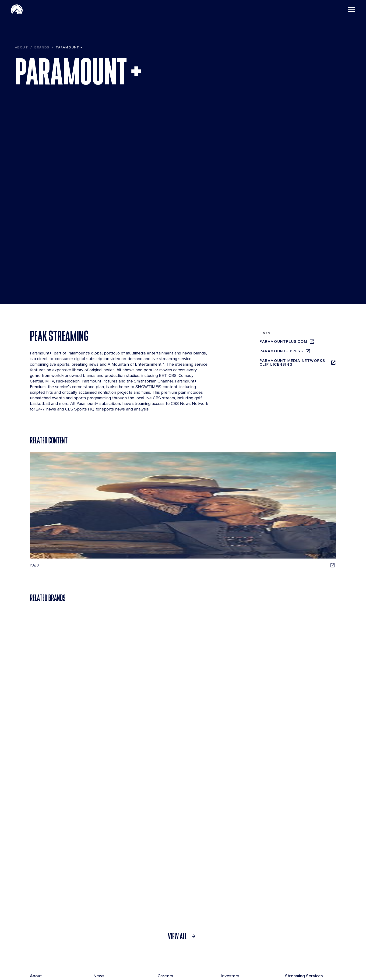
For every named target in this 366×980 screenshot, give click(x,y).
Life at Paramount (174, 877)
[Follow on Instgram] (297, 956)
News (99, 858)
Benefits (165, 868)
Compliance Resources (51, 915)
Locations (166, 886)
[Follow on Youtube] (333, 956)
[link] (183, 819)
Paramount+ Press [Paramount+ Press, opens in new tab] (285, 353)
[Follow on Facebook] (309, 956)
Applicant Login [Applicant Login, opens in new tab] (174, 905)
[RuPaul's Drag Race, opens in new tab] (65, 637)
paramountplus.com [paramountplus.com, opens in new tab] (287, 343)
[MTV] (221, 769)
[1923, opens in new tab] (65, 514)
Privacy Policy (237, 968)
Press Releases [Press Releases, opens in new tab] (238, 897)
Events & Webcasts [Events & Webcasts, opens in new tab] (242, 878)
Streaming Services (304, 858)
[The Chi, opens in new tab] (222, 514)
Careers (165, 858)
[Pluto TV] (68, 769)
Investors (230, 858)
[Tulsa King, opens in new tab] (301, 637)
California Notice (321, 968)
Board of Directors (47, 896)
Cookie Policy (290, 968)
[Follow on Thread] (321, 956)
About (21, 62)
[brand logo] (89, 956)
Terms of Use (208, 968)
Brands (42, 62)
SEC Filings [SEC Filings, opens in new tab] (234, 888)
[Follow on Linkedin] (285, 956)
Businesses (40, 877)
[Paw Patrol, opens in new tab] (301, 514)
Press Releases (108, 868)
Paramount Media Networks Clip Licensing (298, 364)
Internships (168, 896)
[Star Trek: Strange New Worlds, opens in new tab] (222, 637)
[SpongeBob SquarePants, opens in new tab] (144, 637)
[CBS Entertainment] (145, 769)
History (37, 905)
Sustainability (42, 924)
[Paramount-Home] (21, 9)
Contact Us (263, 968)
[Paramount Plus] (292, 872)
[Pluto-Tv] (311, 872)
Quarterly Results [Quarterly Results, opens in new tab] (240, 868)
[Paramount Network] (298, 769)
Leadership (40, 886)
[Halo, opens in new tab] (144, 514)
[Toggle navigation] (348, 9)
